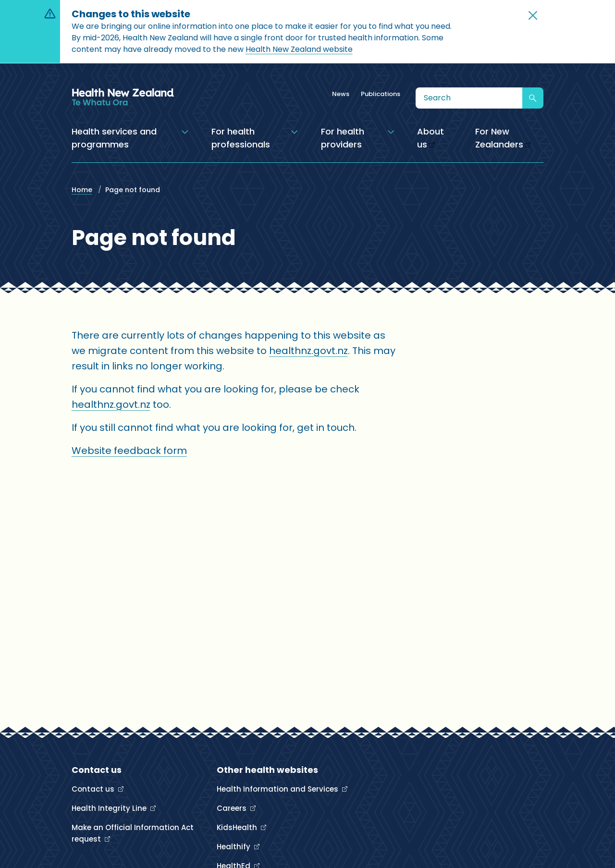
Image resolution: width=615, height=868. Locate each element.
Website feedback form (129, 451)
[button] (533, 15)
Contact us (94, 789)
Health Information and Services (278, 789)
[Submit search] (533, 98)
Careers (233, 808)
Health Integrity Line (110, 808)
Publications (381, 94)
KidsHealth (238, 827)
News (341, 94)
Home (82, 190)
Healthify (234, 847)
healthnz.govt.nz (308, 351)
